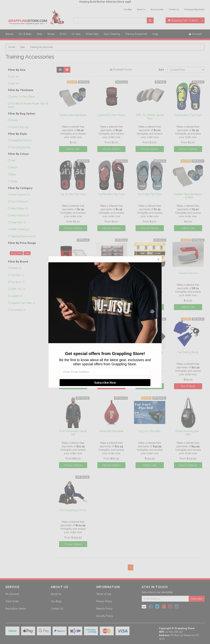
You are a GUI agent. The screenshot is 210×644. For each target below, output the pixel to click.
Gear (40, 34)
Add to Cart (73, 149)
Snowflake (18, 310)
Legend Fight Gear (23, 303)
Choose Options (111, 149)
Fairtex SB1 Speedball (111, 431)
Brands (10, 34)
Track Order (12, 601)
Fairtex (16, 268)
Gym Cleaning (112, 34)
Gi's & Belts (25, 34)
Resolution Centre (16, 609)
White (14, 181)
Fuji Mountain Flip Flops (111, 194)
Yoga (155, 34)
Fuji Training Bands (188, 352)
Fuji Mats (17, 275)
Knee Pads (18, 222)
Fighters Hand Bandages (73, 115)
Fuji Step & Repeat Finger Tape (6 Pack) (28, 105)
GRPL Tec (18, 289)
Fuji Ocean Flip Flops (150, 194)
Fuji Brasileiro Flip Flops (188, 115)
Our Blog (128, 9)
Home (12, 47)
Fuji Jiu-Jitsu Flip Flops (73, 194)
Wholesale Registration (194, 9)
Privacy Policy (104, 601)
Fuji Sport (18, 282)
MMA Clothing (20, 229)
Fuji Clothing (19, 201)
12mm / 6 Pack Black (23, 97)
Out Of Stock (188, 386)
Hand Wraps (19, 208)
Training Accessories (41, 47)
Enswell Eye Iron (188, 273)
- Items (183, 20)
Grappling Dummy (21, 140)
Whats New (92, 34)
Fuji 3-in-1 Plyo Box (150, 431)
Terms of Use (104, 594)
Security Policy (105, 616)
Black (14, 167)
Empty (14, 120)
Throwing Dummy (21, 147)
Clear (27, 253)
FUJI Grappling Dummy (73, 510)
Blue (13, 174)
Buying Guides (157, 9)
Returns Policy (104, 609)
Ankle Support (20, 195)
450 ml (15, 83)
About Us (141, 9)
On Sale (76, 34)
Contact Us (174, 9)
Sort (161, 70)
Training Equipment (136, 34)
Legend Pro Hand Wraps (111, 115)
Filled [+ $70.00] (19, 127)
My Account (12, 594)
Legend (17, 296)
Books (51, 34)
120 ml (15, 77)
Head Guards (20, 215)
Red (13, 161)
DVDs (63, 34)
